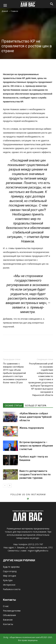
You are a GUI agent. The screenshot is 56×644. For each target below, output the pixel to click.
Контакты (8, 624)
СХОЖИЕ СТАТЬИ (13, 406)
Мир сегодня (9, 576)
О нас (6, 606)
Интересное (9, 585)
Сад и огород (10, 571)
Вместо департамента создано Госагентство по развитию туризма (35, 474)
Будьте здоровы (11, 567)
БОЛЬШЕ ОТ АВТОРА (36, 406)
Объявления (9, 615)
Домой (5, 11)
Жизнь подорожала (32, 428)
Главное (14, 11)
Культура (8, 580)
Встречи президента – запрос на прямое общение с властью (36, 446)
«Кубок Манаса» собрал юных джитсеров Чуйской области (35, 417)
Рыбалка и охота (12, 589)
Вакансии (8, 620)
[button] (52, 4)
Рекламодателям (12, 611)
